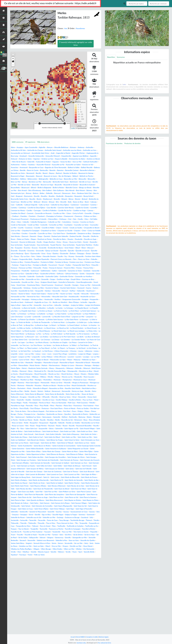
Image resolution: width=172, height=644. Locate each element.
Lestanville (64, 380)
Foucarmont (79, 285)
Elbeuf (89, 265)
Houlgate (47, 328)
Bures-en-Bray (17, 214)
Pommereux (44, 454)
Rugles (14, 480)
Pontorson (24, 457)
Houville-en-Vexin (72, 328)
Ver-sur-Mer (27, 618)
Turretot (47, 607)
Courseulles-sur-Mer (68, 239)
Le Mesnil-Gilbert (68, 363)
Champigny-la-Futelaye (60, 228)
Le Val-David (68, 386)
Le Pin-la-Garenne (80, 368)
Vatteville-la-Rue (80, 612)
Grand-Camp (49, 308)
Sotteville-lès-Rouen (83, 584)
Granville (27, 311)
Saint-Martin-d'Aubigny (52, 541)
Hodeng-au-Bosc (76, 325)
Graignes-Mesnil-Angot (79, 305)
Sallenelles (47, 578)
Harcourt (65, 317)
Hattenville (84, 317)
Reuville (86, 469)
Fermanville (54, 277)
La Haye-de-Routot (41, 345)
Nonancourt (32, 437)
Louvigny (43, 397)
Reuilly (78, 469)
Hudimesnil (86, 328)
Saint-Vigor (16, 578)
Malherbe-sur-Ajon (63, 400)
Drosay (45, 259)
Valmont (48, 609)
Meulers (63, 417)
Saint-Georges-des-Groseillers (58, 515)
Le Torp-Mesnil (26, 386)
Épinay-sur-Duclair (68, 268)
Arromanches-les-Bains (53, 162)
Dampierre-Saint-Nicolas (39, 251)
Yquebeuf (90, 627)
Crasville (14, 242)
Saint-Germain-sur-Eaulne (71, 523)
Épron (56, 271)
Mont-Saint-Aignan (46, 426)
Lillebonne (93, 389)
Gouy (65, 305)
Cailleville (50, 214)
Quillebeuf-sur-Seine (60, 466)
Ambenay (93, 148)
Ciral (97, 231)
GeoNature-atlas (80, 643)
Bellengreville (30, 185)
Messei (55, 417)
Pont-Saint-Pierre (37, 457)
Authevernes (16, 168)
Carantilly (66, 219)
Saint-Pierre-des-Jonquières (88, 558)
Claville (19, 234)
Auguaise (44, 165)
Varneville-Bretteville (21, 612)
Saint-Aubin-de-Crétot (51, 489)
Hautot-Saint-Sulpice (45, 320)
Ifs (30, 331)
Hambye (45, 317)
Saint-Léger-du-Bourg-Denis (37, 538)
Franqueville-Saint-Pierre (22, 288)
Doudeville (48, 257)
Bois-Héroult (31, 199)
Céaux (62, 225)
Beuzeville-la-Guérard (20, 193)
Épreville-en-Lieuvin (19, 271)
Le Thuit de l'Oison (74, 383)
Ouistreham (52, 446)
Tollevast (63, 595)
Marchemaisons (53, 406)
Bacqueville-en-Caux (55, 171)
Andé (85, 153)
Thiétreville (44, 592)
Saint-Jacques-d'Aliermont (76, 526)
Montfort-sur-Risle (30, 423)
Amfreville (15, 150)
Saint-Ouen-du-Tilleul (85, 552)
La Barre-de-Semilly (41, 337)
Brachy (44, 208)
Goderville (33, 300)
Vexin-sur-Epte (85, 618)
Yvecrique (15, 629)
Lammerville (27, 348)
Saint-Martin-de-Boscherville (75, 541)
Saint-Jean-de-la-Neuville (89, 529)
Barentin (91, 173)
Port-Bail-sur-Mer (84, 457)
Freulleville (72, 291)
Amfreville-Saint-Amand (71, 150)
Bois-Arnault (65, 196)
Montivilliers (54, 423)
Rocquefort (91, 472)
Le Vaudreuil (32, 389)
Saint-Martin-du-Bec (49, 543)
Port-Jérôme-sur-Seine (51, 460)
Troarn (87, 604)
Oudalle (43, 446)
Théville (14, 592)
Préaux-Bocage (17, 463)
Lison (57, 391)
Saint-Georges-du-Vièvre (82, 515)
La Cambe (76, 337)
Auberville (15, 165)
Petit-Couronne (39, 452)
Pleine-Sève (33, 454)
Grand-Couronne (93, 308)
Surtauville (16, 589)
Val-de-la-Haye (87, 607)
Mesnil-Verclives (43, 417)
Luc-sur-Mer (53, 397)
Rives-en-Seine (72, 472)
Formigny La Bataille (64, 285)
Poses (75, 460)
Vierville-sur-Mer (39, 621)
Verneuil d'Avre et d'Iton (72, 615)
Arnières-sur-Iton (18, 162)
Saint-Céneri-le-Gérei (59, 495)
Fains (83, 274)
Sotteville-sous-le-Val (20, 586)
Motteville (58, 429)
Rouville (65, 477)
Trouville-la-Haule (18, 607)
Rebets (36, 469)
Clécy (27, 234)
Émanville (24, 268)
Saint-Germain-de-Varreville (70, 520)
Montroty (33, 426)
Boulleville (53, 205)
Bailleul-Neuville (26, 173)
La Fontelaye (68, 343)
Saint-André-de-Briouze (56, 483)
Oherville (62, 443)
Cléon (49, 234)
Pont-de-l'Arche (71, 454)
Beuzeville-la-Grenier (88, 191)
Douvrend (75, 257)
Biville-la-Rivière (87, 193)
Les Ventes (15, 383)
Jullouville (53, 334)
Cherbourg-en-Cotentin (60, 231)
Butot (27, 214)
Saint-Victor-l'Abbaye (85, 575)
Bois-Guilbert (94, 196)
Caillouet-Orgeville (63, 214)
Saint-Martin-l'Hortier (43, 546)
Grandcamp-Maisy (76, 308)
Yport (68, 627)
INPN (125, 85)
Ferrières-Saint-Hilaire (70, 277)
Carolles (94, 219)
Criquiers (82, 245)
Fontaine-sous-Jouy (88, 282)
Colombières (16, 236)
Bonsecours (42, 202)
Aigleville (47, 148)
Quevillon (84, 463)
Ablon (13, 148)
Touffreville (94, 595)
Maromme (83, 406)
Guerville (87, 314)
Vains (54, 607)
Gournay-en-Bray (25, 305)
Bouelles (43, 205)
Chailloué (15, 228)
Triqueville (78, 604)
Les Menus (68, 377)
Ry (19, 480)
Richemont (38, 472)
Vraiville (14, 627)
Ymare (62, 627)
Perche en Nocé (78, 449)
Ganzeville (75, 294)
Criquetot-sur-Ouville (67, 245)
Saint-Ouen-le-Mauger (20, 555)
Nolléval (22, 437)
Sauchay (14, 581)
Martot (36, 409)
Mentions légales (106, 637)
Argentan (94, 159)
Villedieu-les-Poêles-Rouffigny (73, 621)
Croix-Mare (27, 248)
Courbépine (34, 239)
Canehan (50, 216)
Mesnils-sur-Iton (28, 417)
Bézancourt (48, 193)
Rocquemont (16, 475)
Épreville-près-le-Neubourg (41, 271)
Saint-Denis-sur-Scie (91, 498)
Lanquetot (78, 348)
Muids (71, 432)
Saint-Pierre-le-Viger (72, 563)
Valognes (57, 609)
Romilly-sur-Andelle (51, 475)
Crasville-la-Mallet (27, 242)
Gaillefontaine (17, 294)
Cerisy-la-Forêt (72, 225)
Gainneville (36, 294)
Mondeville (71, 420)
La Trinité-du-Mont (69, 354)
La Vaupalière (84, 354)
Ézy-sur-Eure (73, 274)
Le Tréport (46, 386)
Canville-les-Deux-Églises (85, 216)
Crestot (47, 242)
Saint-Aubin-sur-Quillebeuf (82, 492)
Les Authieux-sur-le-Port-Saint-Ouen (72, 371)
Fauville (32, 277)
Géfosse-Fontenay (66, 297)
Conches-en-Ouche (40, 236)
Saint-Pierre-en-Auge (84, 561)
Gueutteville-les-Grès (20, 317)
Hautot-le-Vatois (28, 320)
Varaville (77, 609)
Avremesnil (40, 171)
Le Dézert (81, 357)
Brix (79, 211)
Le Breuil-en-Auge (67, 357)
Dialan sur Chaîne (69, 254)
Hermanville (27, 323)
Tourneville (88, 598)
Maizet (41, 400)
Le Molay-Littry (73, 366)
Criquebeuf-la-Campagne (27, 245)
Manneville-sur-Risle (87, 403)
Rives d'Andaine (57, 472)
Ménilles (46, 411)
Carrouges (15, 222)
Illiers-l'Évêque (57, 331)
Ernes (75, 271)
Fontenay (35, 285)
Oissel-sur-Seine (74, 443)
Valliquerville (37, 609)
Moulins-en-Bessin (82, 429)
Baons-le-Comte (68, 173)
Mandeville (95, 400)
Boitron (92, 199)
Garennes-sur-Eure (89, 294)
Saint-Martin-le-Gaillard (22, 546)
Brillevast (55, 211)
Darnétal (80, 251)
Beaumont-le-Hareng (55, 179)
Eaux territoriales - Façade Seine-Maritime (75, 262)
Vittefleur (92, 624)
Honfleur (15, 328)
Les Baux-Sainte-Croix (39, 374)
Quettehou (53, 463)
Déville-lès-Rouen (53, 254)
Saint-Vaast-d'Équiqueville (76, 572)
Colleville (57, 234)
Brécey (81, 208)
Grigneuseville (73, 311)
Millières (30, 420)
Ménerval (24, 411)
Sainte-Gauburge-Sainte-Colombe (25, 503)
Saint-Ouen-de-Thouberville (43, 552)
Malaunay (50, 400)
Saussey (53, 581)
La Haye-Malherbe (59, 345)
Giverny (14, 300)
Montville (87, 426)
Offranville (52, 443)
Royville (93, 477)
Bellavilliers (84, 182)
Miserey (47, 420)
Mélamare (90, 409)
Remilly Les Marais (66, 469)
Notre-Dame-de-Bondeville (46, 440)
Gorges (69, 302)
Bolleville (22, 202)
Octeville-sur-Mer (39, 443)
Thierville (34, 592)
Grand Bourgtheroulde (33, 308)
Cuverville (46, 248)
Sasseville (90, 578)
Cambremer (28, 216)
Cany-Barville (16, 219)
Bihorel (57, 193)
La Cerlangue (87, 337)
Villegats (91, 621)
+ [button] (13, 59)
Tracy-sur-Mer (47, 604)
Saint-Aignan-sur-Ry (81, 480)
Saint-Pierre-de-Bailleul (40, 558)
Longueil (40, 394)
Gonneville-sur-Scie (46, 302)
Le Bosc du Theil (38, 357)
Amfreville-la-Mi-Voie (30, 150)
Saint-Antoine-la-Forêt (50, 486)
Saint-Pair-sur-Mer (70, 555)
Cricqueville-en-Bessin (79, 242)
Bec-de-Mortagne (45, 182)
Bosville (26, 205)
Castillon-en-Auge (65, 222)
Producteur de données (138, 144)
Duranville (78, 259)
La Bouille (66, 337)
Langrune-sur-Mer (65, 348)
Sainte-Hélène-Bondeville (68, 503)
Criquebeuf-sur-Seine (48, 245)
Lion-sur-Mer (40, 391)
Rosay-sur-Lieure (91, 475)
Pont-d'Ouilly (85, 454)
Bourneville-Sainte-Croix (21, 208)
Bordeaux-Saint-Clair (63, 202)
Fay (38, 277)
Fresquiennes (61, 291)
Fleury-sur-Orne (76, 280)
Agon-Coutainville (34, 148)
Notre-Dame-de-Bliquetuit (22, 440)
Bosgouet (90, 202)
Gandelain (65, 294)
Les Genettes (93, 374)
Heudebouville (18, 325)
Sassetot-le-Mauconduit (75, 578)
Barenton (15, 176)
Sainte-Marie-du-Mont (38, 509)
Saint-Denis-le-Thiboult (71, 498)
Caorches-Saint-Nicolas (34, 219)
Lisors (63, 391)
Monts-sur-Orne (75, 426)
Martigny (15, 409)
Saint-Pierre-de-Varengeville (23, 561)
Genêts (78, 297)
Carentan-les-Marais (81, 219)
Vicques (27, 621)
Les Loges (58, 377)
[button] (13, 62)
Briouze (72, 211)
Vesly (36, 618)
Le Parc (28, 368)
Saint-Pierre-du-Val (66, 561)
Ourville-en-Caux (66, 446)
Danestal (64, 251)
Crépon (40, 242)
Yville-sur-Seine (34, 629)
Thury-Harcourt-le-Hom (82, 592)
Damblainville (92, 248)
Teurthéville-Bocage (79, 589)
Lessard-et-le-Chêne (49, 380)
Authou (26, 168)
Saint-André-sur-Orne (29, 486)
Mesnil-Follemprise (82, 414)
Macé (84, 397)
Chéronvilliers (77, 231)
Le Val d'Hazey (81, 386)
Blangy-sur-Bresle (34, 196)
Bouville (36, 208)
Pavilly (56, 449)
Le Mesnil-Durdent (36, 363)
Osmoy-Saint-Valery (19, 446)
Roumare (41, 477)
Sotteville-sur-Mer (38, 586)
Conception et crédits (92, 637)
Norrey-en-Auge (58, 437)
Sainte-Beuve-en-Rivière (54, 500)
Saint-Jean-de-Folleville (67, 529)
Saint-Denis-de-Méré (50, 498)
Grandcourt (17, 311)
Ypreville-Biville (78, 627)
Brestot (89, 208)
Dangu (72, 251)
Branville (65, 208)
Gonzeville (60, 302)
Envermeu (44, 268)
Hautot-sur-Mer (62, 320)
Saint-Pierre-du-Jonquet (46, 561)
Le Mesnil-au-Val (19, 363)
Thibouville (24, 592)
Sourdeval (80, 586)
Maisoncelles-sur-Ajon (27, 400)
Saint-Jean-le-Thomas (64, 532)
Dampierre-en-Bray (19, 251)
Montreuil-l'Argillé (20, 426)
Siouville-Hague (30, 584)
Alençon (56, 148)
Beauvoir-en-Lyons (28, 182)
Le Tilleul (87, 383)
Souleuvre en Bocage (65, 586)
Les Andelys (50, 371)
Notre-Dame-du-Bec (68, 440)
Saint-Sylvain (31, 572)
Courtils (81, 239)
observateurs (49, 142)
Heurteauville (51, 325)
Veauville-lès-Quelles (25, 615)
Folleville (88, 280)
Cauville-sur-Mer (50, 225)
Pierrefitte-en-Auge (64, 452)
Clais (13, 234)
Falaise (89, 274)
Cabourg (35, 214)
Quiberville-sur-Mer (29, 466)
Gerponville (87, 297)
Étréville (52, 274)
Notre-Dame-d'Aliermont (85, 437)
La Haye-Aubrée (25, 345)
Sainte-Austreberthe (34, 500)
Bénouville (76, 185)
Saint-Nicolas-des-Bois (20, 552)
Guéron (79, 314)
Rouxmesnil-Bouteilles (79, 477)
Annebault (65, 156)
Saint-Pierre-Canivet (21, 558)
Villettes (55, 624)
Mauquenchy (78, 409)
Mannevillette (17, 406)
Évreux (63, 274)
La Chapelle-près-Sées (35, 340)
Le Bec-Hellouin (23, 357)
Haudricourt (95, 317)
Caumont (16, 225)
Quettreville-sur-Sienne (69, 463)
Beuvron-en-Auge (60, 191)
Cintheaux (89, 231)
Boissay (84, 199)
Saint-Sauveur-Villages (77, 569)
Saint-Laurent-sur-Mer (84, 535)
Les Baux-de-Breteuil (20, 374)
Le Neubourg (17, 368)
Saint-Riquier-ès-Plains (72, 566)
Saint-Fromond (17, 515)
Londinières (90, 391)
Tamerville (27, 589)
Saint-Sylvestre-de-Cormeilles (51, 572)
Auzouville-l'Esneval (49, 168)
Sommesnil (68, 584)
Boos (51, 202)
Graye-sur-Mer (48, 311)
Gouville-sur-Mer (54, 305)
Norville (70, 437)
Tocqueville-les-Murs (49, 595)
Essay (82, 271)
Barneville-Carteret (28, 176)
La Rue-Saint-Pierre (72, 351)
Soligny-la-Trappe (45, 584)
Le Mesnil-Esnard (52, 363)
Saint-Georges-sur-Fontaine (37, 518)
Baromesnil (80, 176)
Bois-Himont (43, 199)
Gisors (96, 297)
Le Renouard (33, 371)
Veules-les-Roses (53, 618)
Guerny (71, 314)
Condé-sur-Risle (77, 236)
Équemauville (66, 271)
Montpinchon (77, 423)
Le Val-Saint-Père (18, 389)
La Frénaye (79, 343)
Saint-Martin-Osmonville (64, 546)
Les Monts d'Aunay (82, 377)
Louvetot (25, 397)
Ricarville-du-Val (25, 472)
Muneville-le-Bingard (84, 432)
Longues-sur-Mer (53, 394)
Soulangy (51, 586)
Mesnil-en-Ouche (65, 414)
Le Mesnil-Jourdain (85, 363)
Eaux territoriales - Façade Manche (41, 262)
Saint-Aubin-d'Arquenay (30, 489)
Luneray (63, 397)
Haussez (16, 320)
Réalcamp (27, 469)
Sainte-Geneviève (48, 503)
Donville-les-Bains (26, 257)
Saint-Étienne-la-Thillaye (63, 512)
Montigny (43, 423)
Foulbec (97, 285)
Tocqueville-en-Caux (30, 595)
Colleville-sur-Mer (91, 234)
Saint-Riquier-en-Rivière (51, 566)
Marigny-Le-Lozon (69, 406)
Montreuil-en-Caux (92, 423)
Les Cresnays (70, 374)
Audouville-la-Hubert (30, 165)
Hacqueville (35, 317)
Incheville (69, 331)
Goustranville (40, 305)
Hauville (90, 320)
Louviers (34, 397)
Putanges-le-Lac (40, 463)
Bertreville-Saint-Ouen (61, 188)
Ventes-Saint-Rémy (44, 615)
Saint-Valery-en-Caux (47, 575)
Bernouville (45, 188)
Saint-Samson (36, 569)
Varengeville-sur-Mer (91, 609)
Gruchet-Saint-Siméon (47, 314)
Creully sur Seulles (60, 242)
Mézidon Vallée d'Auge (77, 417)
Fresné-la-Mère (26, 291)
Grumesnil (62, 314)
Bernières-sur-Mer (31, 188)
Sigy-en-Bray (16, 584)
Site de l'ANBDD (79, 637)
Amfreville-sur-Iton (26, 153)
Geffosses (52, 297)
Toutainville (34, 604)
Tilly (96, 592)
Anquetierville (26, 159)
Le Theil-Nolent (58, 383)
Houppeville (58, 328)
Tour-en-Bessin (65, 598)
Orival (85, 443)
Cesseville (84, 225)
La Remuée (35, 351)
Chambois (35, 228)
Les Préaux (35, 380)
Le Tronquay (56, 386)
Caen (42, 214)
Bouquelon (63, 205)
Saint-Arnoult (66, 486)
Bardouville (81, 173)
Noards (95, 434)
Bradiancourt (54, 208)
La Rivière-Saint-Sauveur (52, 351)
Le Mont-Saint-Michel (90, 366)
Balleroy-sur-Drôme (43, 173)
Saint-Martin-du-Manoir (70, 543)
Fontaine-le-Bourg (71, 282)
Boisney (53, 199)
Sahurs (58, 480)
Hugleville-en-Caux (19, 331)
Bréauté (74, 208)
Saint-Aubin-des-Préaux (72, 489)
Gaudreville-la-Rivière (37, 297)
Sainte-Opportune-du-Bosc (78, 509)
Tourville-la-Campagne (39, 601)
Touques (53, 598)
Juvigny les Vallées (75, 334)
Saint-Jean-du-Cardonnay (43, 532)
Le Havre (28, 360)
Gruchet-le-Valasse (28, 314)
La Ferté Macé (24, 343)
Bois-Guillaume (17, 199)
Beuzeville (74, 191)
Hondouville (90, 325)
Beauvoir (15, 182)
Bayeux (15, 179)
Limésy (14, 391)
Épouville (81, 268)
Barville (90, 176)
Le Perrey (36, 368)
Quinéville (88, 466)
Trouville (95, 604)
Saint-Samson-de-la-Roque (55, 569)
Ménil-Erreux (36, 411)
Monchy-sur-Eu (58, 420)
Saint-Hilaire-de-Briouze (40, 526)
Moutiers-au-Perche (47, 432)
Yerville (54, 627)
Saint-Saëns (24, 569)
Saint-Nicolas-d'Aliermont (42, 549)
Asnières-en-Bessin (72, 162)
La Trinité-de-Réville (28, 354)
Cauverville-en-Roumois (32, 225)
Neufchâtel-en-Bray (58, 434)
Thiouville (54, 592)
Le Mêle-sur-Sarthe (62, 360)
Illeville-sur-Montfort (41, 331)
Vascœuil (35, 612)
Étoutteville (16, 274)
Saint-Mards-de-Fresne (31, 541)
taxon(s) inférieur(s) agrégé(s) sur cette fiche (76, 43)
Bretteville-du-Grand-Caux (23, 211)
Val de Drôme (73, 607)
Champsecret (77, 228)
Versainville (16, 618)
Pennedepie (65, 449)
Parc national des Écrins (105, 643)
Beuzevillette (36, 193)
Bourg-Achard (86, 205)
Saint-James (50, 529)
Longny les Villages (19, 394)
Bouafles (34, 205)
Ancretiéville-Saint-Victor (71, 153)
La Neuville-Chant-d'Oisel (45, 348)
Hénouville (15, 323)
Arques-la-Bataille (34, 162)
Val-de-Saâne (25, 609)
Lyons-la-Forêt (74, 397)
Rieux (46, 472)
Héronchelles (75, 323)
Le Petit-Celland (48, 368)
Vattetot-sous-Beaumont (61, 612)
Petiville (51, 452)
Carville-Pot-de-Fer (48, 222)
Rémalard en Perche (49, 469)
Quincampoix (76, 466)
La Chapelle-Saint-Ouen (56, 340)
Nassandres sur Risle (19, 434)
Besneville (47, 191)
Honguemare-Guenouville (31, 328)
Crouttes (37, 248)
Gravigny (36, 311)
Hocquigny (62, 325)
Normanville (44, 437)
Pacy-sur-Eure (24, 449)
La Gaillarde (90, 343)
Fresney (37, 291)
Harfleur (74, 317)
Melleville (15, 411)
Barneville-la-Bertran (47, 176)
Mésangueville (33, 414)
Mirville (39, 420)
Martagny (93, 406)
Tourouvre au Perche (19, 601)
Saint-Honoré (57, 526)
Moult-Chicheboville (29, 432)
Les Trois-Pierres (90, 380)
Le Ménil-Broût (78, 360)
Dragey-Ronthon (27, 259)
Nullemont (15, 443)
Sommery (58, 584)
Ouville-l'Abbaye (82, 446)
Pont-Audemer (57, 454)
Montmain (65, 423)
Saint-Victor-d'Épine (66, 575)
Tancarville (37, 589)
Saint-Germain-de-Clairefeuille (63, 518)
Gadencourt (84, 291)
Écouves (39, 265)
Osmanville (94, 443)
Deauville (40, 254)
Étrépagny (35, 274)
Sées (60, 581)
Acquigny (21, 148)
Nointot (14, 437)
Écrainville (48, 265)
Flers (65, 280)
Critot (90, 245)
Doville (15, 259)
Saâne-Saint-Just (34, 480)
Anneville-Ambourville (80, 156)
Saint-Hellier (23, 526)
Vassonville (45, 612)
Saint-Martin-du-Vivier (91, 543)
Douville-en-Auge (62, 257)
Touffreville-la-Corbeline (21, 598)
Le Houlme (38, 360)
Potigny (82, 460)
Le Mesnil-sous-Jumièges (55, 366)
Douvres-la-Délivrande (90, 257)
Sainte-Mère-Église (57, 509)
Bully (93, 211)
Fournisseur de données (116, 144)
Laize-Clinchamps (75, 345)
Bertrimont (77, 188)
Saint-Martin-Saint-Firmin (86, 546)
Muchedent (62, 432)
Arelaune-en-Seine (80, 159)
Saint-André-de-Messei (78, 483)
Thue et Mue (65, 592)
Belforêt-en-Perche (70, 182)
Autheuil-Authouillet (85, 165)
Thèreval (92, 589)
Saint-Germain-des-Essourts (23, 520)
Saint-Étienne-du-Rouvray (40, 512)
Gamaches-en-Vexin (51, 294)
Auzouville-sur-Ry (66, 168)
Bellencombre (17, 185)
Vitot (85, 624)
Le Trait (37, 386)
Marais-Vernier (30, 406)
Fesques (84, 277)
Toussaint (24, 604)
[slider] (40, 123)
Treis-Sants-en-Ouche (63, 604)
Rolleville (37, 475)
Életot (96, 265)
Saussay (23, 581)
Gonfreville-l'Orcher (75, 300)
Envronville (54, 268)
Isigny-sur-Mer (17, 334)
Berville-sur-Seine (34, 191)
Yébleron (46, 627)
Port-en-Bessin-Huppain (30, 460)
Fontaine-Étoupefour (36, 282)
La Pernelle (89, 348)
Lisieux (50, 391)
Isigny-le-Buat (90, 331)
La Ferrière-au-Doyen (77, 340)
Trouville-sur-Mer (35, 607)
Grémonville (61, 311)
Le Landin (49, 360)
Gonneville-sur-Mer (28, 302)
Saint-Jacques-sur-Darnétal (32, 529)
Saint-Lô (67, 538)
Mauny (68, 409)
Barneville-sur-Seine (65, 176)
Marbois (41, 406)
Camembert (40, 216)
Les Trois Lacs (76, 380)
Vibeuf (95, 618)
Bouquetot (74, 205)
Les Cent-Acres (56, 374)
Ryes (24, 480)
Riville (82, 472)
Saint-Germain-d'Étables (46, 520)
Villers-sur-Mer (44, 624)
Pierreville (78, 452)
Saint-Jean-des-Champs (21, 532)
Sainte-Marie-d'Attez (81, 506)
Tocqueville (16, 595)
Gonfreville (44, 300)
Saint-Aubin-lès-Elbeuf (21, 492)
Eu (58, 274)
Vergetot (57, 615)
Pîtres (14, 454)
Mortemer (48, 429)
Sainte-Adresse (17, 500)
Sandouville (58, 578)
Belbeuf (57, 182)
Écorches (30, 265)
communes (19, 142)
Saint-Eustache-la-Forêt (84, 512)
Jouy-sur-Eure (41, 334)
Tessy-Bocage (63, 589)
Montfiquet (16, 423)
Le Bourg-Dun (52, 357)
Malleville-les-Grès (81, 400)
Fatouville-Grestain (19, 277)
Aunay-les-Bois (56, 165)
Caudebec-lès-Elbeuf (91, 222)
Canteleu (59, 216)
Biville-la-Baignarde (70, 193)
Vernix (87, 615)
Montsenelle (61, 426)
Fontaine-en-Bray (18, 282)
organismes (34, 142)
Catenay (78, 222)
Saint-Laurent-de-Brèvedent (40, 535)
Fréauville (39, 288)
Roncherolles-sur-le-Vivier (71, 475)
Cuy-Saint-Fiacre (78, 248)
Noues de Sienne (85, 440)
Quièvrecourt (44, 466)
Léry (42, 371)
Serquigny (77, 581)
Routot (57, 477)
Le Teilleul (46, 383)
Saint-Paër (57, 555)
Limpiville (22, 391)
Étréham (26, 274)
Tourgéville (77, 598)
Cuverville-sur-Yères (61, 248)
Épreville (91, 268)
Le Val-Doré (94, 386)
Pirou (86, 452)
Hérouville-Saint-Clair (91, 323)
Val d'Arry (62, 607)
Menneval (56, 411)
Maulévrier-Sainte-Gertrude (52, 409)
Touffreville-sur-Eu (40, 598)
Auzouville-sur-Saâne (84, 168)
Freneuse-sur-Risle (61, 288)
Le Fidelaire (91, 357)
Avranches (30, 171)
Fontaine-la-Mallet (54, 282)
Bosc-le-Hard (79, 202)
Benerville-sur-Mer (62, 185)
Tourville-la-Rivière (58, 601)
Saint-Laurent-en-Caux (63, 535)
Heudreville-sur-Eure (35, 325)
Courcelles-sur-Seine (49, 239)
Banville (56, 173)
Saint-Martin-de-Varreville (28, 543)
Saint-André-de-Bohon (35, 483)
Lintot (30, 391)
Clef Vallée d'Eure (38, 234)
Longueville (66, 394)
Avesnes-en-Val (17, 171)
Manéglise (15, 403)
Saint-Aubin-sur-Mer (41, 492)
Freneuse (48, 288)
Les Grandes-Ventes (19, 377)
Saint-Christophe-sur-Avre (81, 495)
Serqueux (68, 581)
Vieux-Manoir (53, 621)
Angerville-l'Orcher (26, 156)
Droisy (38, 259)
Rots (13, 477)
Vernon (94, 615)
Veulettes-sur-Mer (69, 618)
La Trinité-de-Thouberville (48, 354)
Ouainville (33, 446)
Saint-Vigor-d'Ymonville (32, 578)
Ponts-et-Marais (53, 457)
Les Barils (93, 371)
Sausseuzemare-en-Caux (38, 581)
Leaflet (73, 128)
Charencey (89, 228)
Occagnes (25, 443)
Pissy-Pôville (95, 452)
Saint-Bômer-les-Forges (39, 495)
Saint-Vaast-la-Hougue (27, 575)
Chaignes (94, 225)
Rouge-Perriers (30, 477)
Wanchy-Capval (26, 627)
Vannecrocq (67, 609)
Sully (87, 586)
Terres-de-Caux (50, 589)
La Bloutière (56, 337)
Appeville (58, 159)
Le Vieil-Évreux (45, 389)
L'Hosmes (75, 389)
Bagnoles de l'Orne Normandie (78, 171)
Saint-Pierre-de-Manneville (63, 558)
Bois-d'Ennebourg (79, 196)
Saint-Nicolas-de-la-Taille (87, 549)
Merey (64, 411)
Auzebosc (35, 168)
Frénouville (75, 288)
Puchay (28, 463)
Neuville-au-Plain (75, 434)
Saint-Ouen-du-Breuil (65, 552)
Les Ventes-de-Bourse (31, 383)
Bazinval (23, 179)
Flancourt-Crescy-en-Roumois (49, 280)
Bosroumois (16, 205)
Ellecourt (15, 268)
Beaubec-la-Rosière (37, 179)
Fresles (85, 288)
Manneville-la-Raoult (68, 403)
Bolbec (14, 202)
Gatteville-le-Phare (19, 297)
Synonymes (123, 57)
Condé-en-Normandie (59, 236)
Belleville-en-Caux (44, 185)
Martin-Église (26, 409)
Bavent (97, 176)
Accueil (70, 637)
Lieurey (84, 389)
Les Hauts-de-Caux (37, 377)
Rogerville (27, 475)
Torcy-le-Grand (75, 595)
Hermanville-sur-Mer (42, 323)
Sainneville (67, 480)
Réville (14, 472)
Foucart (89, 285)
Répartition (112, 57)
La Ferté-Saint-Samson (41, 343)
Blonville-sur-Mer (51, 196)
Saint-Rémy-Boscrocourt (28, 566)
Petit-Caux (26, 452)
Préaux (90, 460)
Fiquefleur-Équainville (26, 280)
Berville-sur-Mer (18, 191)
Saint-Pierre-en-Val (33, 563)
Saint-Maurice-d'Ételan (20, 549)
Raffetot (97, 466)
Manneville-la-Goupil (30, 403)
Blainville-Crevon (18, 196)
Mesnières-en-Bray (48, 414)
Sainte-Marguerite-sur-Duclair (33, 506)
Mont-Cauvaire (84, 420)
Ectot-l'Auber (79, 265)
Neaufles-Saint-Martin (39, 434)
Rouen (19, 477)
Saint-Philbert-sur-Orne (90, 555)
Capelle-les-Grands (53, 219)
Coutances (91, 239)
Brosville (86, 211)
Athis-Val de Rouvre (90, 162)
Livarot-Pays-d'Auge (76, 391)
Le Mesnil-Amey (93, 360)
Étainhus (89, 271)
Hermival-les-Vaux (60, 323)
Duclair (69, 259)
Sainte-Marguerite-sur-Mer (59, 506)
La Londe (88, 345)
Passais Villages (45, 449)
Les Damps (81, 374)
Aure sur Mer (69, 165)
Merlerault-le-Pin (76, 411)
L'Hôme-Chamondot (61, 389)
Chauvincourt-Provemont (38, 231)
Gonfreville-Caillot (57, 300)
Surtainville (96, 586)
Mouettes (68, 429)
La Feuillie (56, 343)
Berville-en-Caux (90, 188)
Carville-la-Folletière (30, 222)
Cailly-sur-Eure (79, 214)
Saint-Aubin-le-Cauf (92, 489)
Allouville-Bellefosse (70, 148)
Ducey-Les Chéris (57, 259)
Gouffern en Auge (81, 302)
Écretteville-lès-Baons (63, 265)
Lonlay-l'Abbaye (79, 394)
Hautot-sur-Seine (78, 320)
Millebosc (21, 420)
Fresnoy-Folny (48, 291)
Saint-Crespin (34, 498)
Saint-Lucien (78, 538)
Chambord (45, 228)
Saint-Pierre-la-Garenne (52, 563)
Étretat (44, 274)
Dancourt (55, 251)
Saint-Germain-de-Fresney (88, 518)
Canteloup (69, 216)
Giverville (23, 300)
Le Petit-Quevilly (64, 368)
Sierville (93, 581)
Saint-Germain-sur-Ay (50, 523)
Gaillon (27, 294)
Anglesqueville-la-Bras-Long (47, 156)
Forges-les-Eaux (47, 285)
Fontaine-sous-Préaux (20, 285)
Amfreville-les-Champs (50, 150)
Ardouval (67, 159)
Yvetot (24, 629)
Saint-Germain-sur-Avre (29, 523)
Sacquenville (48, 480)
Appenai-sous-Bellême (43, 159)
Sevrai (86, 581)
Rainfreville (17, 469)
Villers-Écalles (30, 624)
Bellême (94, 182)
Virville (78, 624)
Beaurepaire (89, 179)
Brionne (64, 211)
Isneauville (29, 334)
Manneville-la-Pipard (49, 403)
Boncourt (31, 202)
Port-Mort (67, 460)
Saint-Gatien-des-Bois (34, 515)
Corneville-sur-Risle (19, 239)
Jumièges (62, 334)
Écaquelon (20, 265)
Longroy (32, 394)
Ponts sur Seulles (68, 457)
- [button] (13, 65)
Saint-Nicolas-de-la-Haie (65, 549)
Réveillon (95, 469)
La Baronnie (26, 337)
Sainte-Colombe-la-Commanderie (80, 500)
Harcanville (55, 317)
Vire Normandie (67, 624)
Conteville (89, 236)
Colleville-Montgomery (72, 234)
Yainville (37, 627)
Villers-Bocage (17, 624)
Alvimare (83, 148)
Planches (22, 454)
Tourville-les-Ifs (74, 601)
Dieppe (82, 254)
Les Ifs (49, 377)
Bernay (19, 188)
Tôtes (85, 595)
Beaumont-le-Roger (74, 179)
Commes (27, 236)
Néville (87, 434)
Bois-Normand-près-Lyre (69, 199)
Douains (39, 257)
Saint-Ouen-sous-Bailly (41, 555)
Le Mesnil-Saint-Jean (34, 366)
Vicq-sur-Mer (16, 621)
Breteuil (97, 208)
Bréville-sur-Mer (43, 211)
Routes (50, 477)
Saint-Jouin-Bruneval (83, 532)
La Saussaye (86, 351)
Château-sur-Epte (18, 231)
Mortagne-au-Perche (33, 429)
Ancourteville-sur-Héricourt (47, 153)
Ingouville (79, 331)
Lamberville (16, 348)
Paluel (34, 449)
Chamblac (25, 228)
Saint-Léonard (56, 538)
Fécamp (44, 277)
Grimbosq (85, 311)
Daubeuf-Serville (27, 254)
